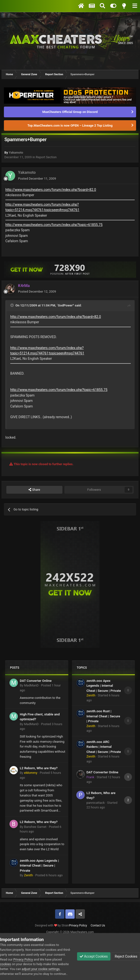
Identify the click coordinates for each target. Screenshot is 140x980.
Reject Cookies (126, 956)
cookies (5, 964)
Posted (37, 179)
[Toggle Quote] (12, 305)
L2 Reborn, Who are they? (39, 768)
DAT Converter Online (36, 681)
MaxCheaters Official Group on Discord (70, 112)
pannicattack (96, 803)
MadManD (31, 685)
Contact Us (98, 925)
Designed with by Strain (52, 925)
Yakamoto (16, 153)
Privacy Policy (78, 925)
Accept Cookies (94, 956)
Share (34, 490)
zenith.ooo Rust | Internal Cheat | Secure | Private (103, 716)
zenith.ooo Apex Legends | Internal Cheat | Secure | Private (39, 865)
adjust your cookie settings (41, 969)
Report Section (46, 157)
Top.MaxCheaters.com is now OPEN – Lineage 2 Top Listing (70, 125)
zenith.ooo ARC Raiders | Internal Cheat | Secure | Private (104, 747)
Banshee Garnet (35, 827)
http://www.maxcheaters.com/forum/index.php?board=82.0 (51, 190)
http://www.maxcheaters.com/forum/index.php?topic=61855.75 (54, 225)
